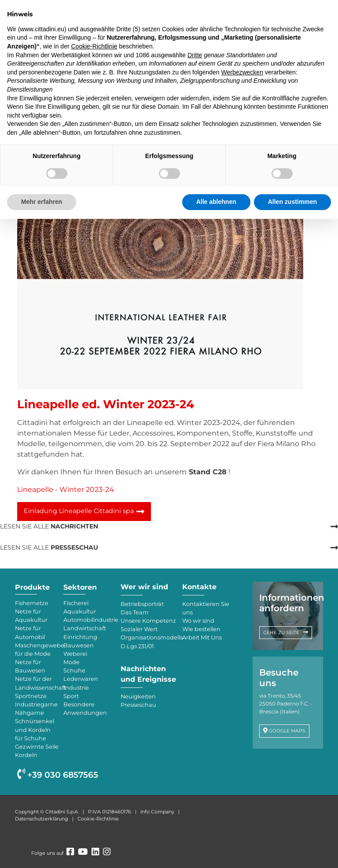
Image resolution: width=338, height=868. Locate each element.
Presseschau (138, 705)
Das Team (135, 612)
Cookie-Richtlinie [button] (94, 46)
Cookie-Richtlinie (98, 819)
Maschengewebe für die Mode (37, 650)
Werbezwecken (242, 72)
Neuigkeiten (138, 696)
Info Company (157, 812)
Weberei (75, 654)
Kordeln (26, 755)
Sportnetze (31, 696)
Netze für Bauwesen (30, 666)
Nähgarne (29, 713)
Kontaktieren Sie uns (206, 608)
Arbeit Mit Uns (202, 637)
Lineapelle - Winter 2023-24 (66, 489)
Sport (71, 696)
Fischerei (76, 603)
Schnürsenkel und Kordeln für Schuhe (35, 729)
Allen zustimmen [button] (292, 202)
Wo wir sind (198, 621)
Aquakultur (80, 611)
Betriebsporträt (142, 604)
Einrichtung (80, 637)
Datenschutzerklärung (42, 819)
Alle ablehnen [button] (216, 202)
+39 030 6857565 (58, 775)
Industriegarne (36, 704)
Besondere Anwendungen (85, 709)
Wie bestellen (201, 629)
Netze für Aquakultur (31, 616)
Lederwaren (81, 679)
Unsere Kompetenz (148, 621)
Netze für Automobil (30, 632)
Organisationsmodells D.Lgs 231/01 (149, 642)
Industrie (76, 688)
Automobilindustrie (88, 620)
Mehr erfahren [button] (42, 202)
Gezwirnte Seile (37, 747)
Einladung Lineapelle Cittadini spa (79, 511)
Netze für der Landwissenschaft (37, 683)
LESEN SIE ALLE (49, 526)
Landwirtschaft (85, 628)
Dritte (195, 55)
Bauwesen (79, 645)
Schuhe (74, 670)
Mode (72, 662)
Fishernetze (32, 603)
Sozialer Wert (139, 629)
